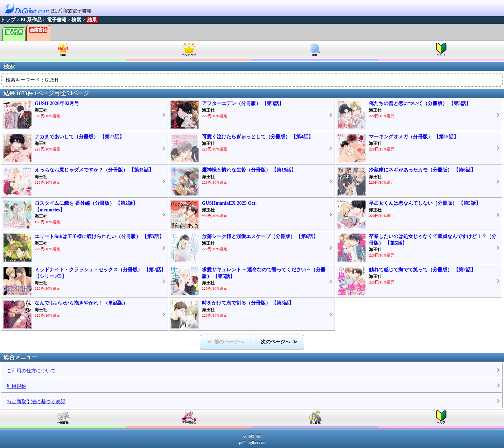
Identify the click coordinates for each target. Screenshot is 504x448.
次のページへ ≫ (279, 342)
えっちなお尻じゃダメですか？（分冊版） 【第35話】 (94, 170)
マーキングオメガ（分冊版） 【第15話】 (414, 137)
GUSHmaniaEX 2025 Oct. (229, 203)
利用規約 (16, 386)
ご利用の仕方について (31, 371)
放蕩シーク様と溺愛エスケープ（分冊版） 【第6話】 (260, 236)
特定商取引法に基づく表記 (36, 402)
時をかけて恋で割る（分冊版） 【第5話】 (248, 303)
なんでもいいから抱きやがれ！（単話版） (81, 303)
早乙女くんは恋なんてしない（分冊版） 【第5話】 (425, 203)
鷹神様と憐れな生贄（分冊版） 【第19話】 (249, 170)
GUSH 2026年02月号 (57, 103)
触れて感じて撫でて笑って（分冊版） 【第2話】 (422, 270)
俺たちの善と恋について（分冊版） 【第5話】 (420, 103)
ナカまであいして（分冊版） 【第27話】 (79, 137)
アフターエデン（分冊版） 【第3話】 (243, 103)
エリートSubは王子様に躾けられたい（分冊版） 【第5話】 (99, 236)
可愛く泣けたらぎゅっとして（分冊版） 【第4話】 (258, 137)
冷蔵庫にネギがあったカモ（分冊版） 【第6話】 (422, 170)
